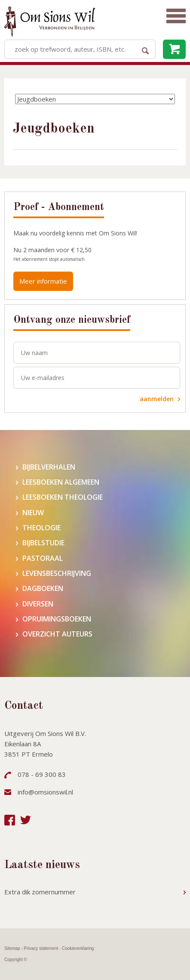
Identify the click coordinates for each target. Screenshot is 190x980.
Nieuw (33, 513)
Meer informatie (43, 281)
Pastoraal (43, 558)
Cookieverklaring (78, 948)
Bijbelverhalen (49, 467)
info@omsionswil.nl (45, 792)
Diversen (38, 604)
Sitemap (12, 948)
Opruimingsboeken (57, 619)
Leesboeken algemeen (61, 482)
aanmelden (157, 399)
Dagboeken (43, 589)
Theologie (41, 528)
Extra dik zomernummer (40, 892)
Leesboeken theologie (63, 497)
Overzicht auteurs (57, 634)
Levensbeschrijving (57, 573)
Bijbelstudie (43, 543)
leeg (174, 49)
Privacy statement (41, 948)
